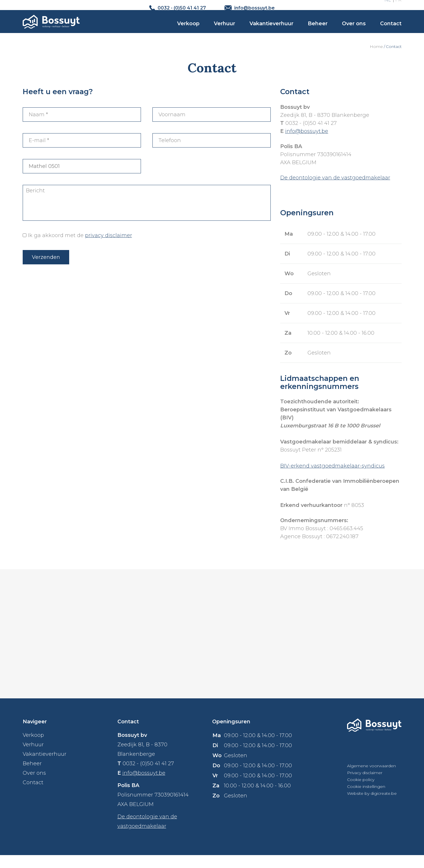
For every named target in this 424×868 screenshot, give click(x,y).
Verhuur (224, 32)
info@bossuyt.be (307, 144)
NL (388, 8)
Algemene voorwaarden (371, 779)
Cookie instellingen (366, 799)
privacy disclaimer (109, 248)
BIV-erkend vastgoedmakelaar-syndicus (332, 479)
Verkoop (188, 32)
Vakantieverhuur (271, 32)
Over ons (354, 32)
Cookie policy (361, 793)
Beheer (318, 32)
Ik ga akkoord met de (80, 248)
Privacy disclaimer (365, 786)
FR (398, 8)
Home (376, 59)
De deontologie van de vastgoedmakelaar (335, 191)
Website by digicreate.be (372, 806)
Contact (391, 32)
